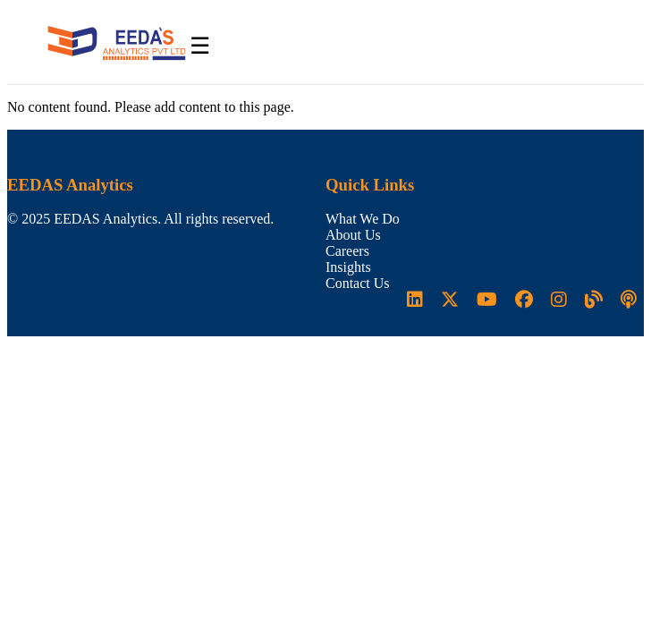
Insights (348, 267)
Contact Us (358, 283)
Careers (347, 251)
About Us (353, 235)
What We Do (363, 219)
